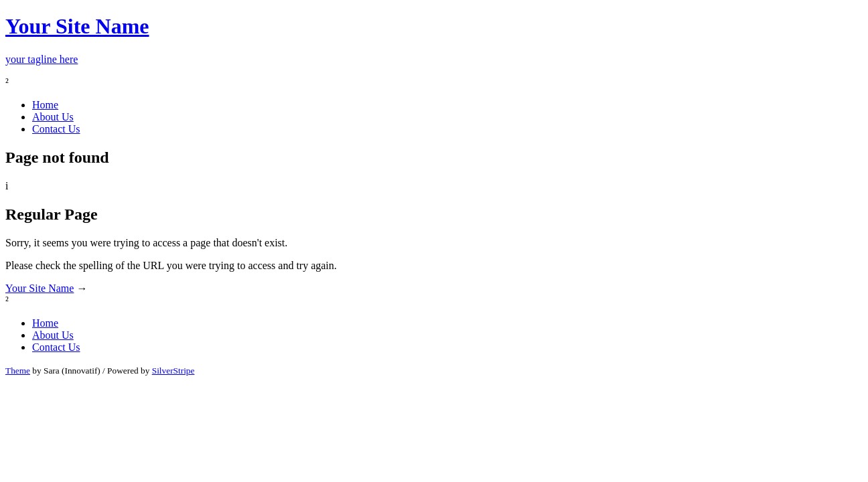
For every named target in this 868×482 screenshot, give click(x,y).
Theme (18, 371)
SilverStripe (173, 371)
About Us (53, 117)
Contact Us (56, 129)
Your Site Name (40, 288)
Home (45, 105)
